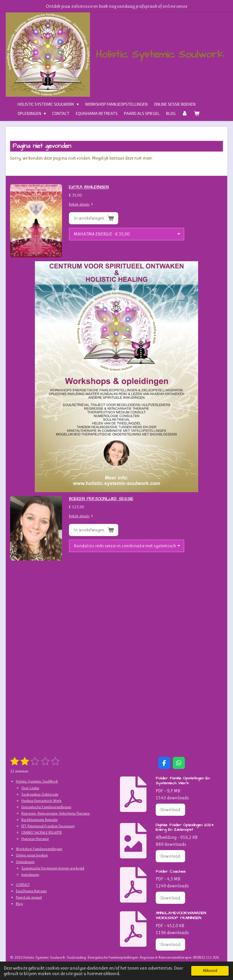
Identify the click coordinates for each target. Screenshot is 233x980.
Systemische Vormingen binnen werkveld (53, 868)
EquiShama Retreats (31, 891)
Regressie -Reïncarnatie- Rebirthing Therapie (56, 813)
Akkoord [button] (210, 970)
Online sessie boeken (32, 855)
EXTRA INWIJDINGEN (89, 187)
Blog (19, 904)
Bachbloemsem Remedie (40, 820)
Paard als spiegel (29, 897)
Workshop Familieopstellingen (39, 849)
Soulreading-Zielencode (40, 794)
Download (170, 810)
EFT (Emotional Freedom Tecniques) (48, 826)
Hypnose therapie (35, 839)
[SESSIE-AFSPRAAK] (127, 546)
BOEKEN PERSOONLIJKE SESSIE (101, 499)
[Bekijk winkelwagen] (197, 113)
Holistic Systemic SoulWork (37, 781)
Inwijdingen (30, 874)
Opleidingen (25, 862)
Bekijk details (82, 204)
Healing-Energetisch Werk (41, 801)
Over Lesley (30, 788)
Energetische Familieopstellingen (46, 807)
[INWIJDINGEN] (127, 234)
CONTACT (23, 885)
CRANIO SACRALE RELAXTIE (42, 832)
